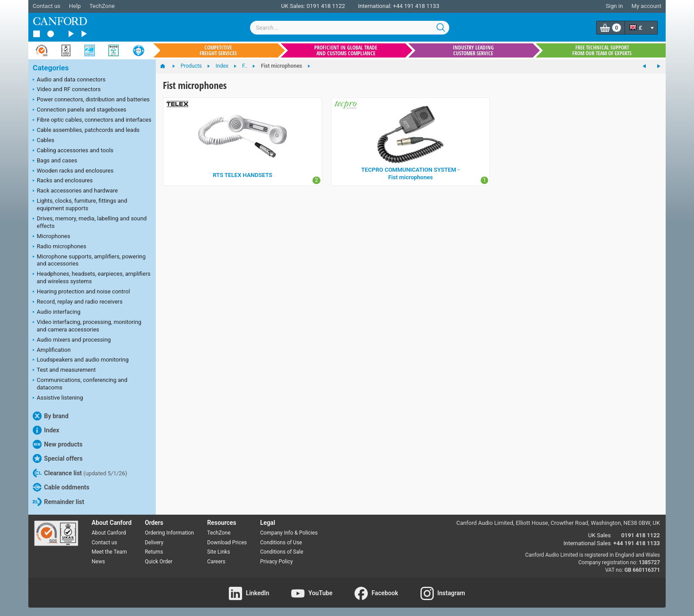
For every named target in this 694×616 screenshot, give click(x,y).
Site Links (219, 552)
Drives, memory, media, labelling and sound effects (90, 222)
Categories (51, 68)
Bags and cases (55, 161)
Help (75, 6)
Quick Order (158, 562)
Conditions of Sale (282, 552)
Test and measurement (64, 370)
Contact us (47, 6)
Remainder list (58, 502)
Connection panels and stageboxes (79, 110)
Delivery (154, 543)
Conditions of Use (281, 543)
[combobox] (350, 28)
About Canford (109, 533)
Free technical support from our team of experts (602, 50)
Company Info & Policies (289, 533)
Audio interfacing (57, 312)
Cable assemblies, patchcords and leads (86, 131)
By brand (51, 416)
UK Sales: (293, 6)
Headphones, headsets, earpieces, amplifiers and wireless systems (92, 277)
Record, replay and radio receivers (78, 302)
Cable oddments (61, 487)
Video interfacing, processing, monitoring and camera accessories (87, 326)
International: (375, 6)
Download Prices (227, 543)
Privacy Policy (277, 562)
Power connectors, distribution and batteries (91, 100)
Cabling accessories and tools (73, 151)
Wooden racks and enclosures (73, 171)
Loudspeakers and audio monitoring (81, 360)
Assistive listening (58, 398)
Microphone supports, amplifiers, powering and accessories (89, 260)
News (98, 562)
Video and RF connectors (67, 90)
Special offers (58, 458)
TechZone (102, 6)
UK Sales (600, 535)
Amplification (52, 350)
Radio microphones (60, 247)
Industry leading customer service (473, 50)
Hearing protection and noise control (81, 292)
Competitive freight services (218, 50)
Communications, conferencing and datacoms (80, 384)
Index (46, 430)
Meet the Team (109, 552)
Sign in (614, 6)
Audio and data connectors (69, 80)
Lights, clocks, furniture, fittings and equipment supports (80, 204)
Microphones (52, 237)
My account (646, 6)
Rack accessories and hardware (75, 191)
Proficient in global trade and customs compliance (346, 50)
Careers (216, 562)
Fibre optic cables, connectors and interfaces (92, 120)
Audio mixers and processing (72, 340)
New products (58, 444)
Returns (154, 552)
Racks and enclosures (63, 181)
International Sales (587, 543)
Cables (44, 141)
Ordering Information (169, 533)
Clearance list (80, 473)
